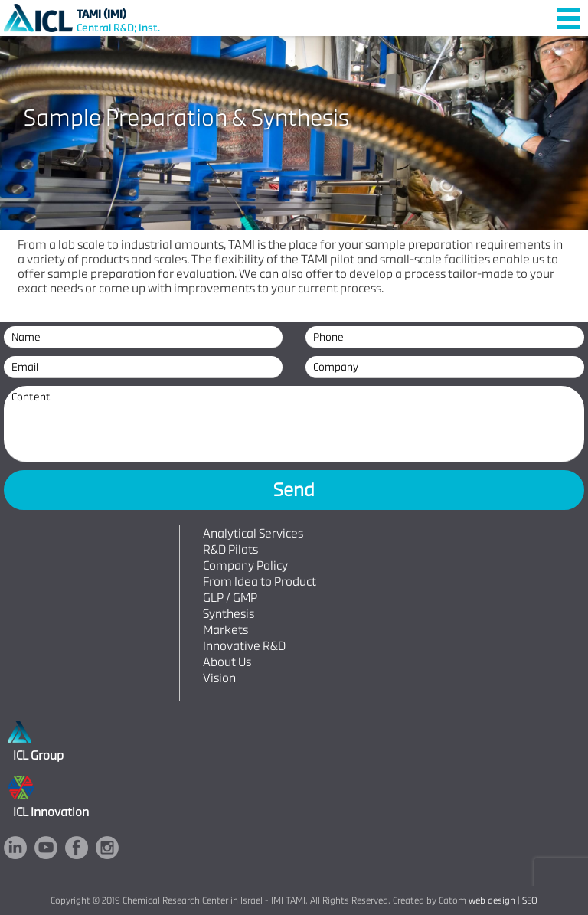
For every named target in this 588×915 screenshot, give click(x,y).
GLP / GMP (230, 598)
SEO (530, 900)
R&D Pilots (230, 549)
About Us (227, 662)
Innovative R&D (244, 646)
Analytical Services (253, 533)
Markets (225, 630)
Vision (219, 678)
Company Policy (245, 565)
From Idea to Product (260, 582)
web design (492, 900)
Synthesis (229, 614)
